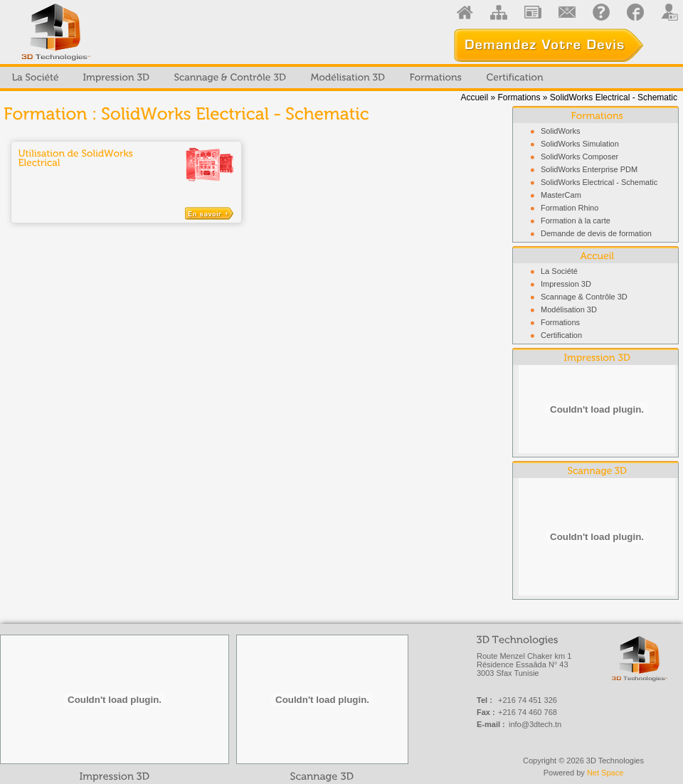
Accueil (474, 97)
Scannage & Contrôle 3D (584, 297)
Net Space (605, 773)
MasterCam (561, 195)
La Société (559, 271)
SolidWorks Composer (579, 157)
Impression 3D (566, 284)
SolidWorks (560, 131)
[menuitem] (36, 78)
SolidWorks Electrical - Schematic (599, 182)
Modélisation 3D (569, 309)
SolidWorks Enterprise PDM (589, 169)
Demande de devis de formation (596, 233)
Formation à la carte (576, 221)
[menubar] (278, 78)
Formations (519, 97)
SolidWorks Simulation (580, 144)
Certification (561, 335)
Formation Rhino (570, 208)
